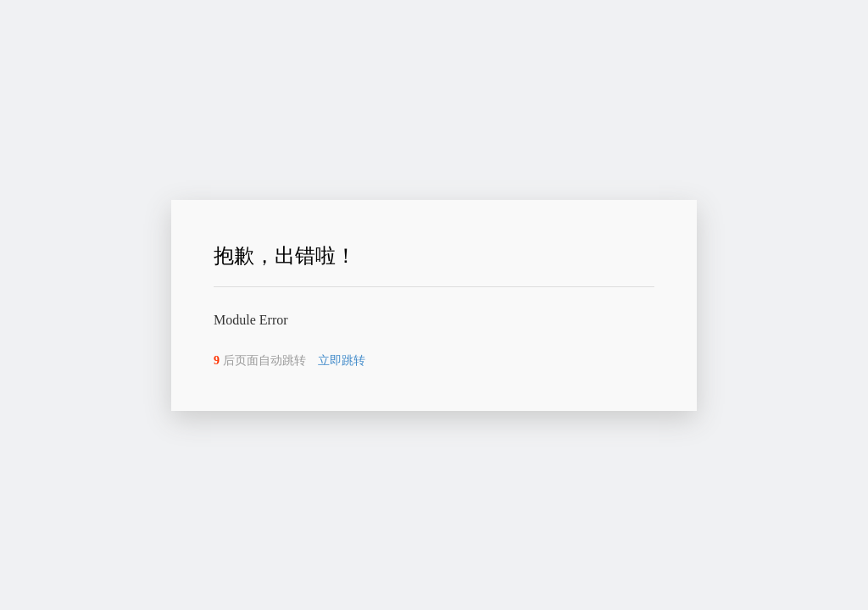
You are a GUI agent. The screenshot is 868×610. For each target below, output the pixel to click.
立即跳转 (348, 360)
